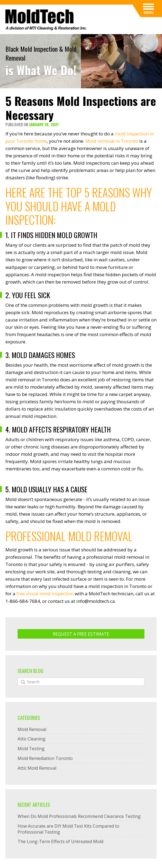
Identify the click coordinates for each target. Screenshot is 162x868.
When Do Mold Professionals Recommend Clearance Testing (79, 816)
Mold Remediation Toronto (45, 758)
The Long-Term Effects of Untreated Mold (60, 841)
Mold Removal (32, 729)
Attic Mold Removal (37, 768)
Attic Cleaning (32, 739)
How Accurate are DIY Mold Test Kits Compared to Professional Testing (68, 829)
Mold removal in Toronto (113, 141)
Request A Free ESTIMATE (81, 634)
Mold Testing (31, 748)
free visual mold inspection (45, 594)
